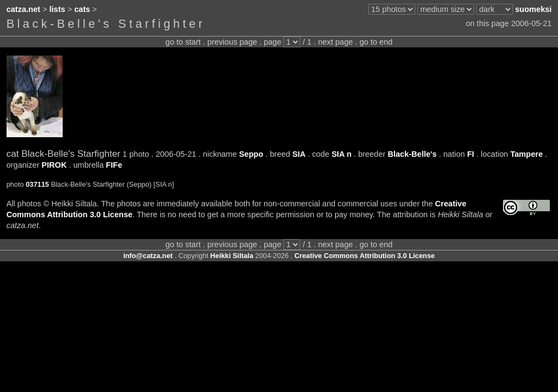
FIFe (114, 165)
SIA (299, 154)
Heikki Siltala (232, 256)
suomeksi (533, 9)
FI (471, 154)
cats (82, 9)
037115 (37, 184)
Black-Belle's (412, 154)
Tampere (526, 154)
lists (57, 9)
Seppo (251, 154)
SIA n (341, 154)
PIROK (54, 165)
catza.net (23, 9)
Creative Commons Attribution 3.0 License (365, 256)
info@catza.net (148, 256)
